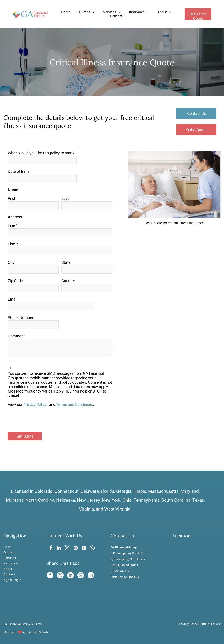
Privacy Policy (35, 404)
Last (65, 198)
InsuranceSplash (37, 632)
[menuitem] (66, 12)
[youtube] (84, 549)
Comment (16, 336)
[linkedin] (59, 549)
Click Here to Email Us (125, 577)
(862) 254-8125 (121, 571)
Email (13, 299)
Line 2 (13, 244)
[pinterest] (76, 549)
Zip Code (15, 281)
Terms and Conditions (75, 404)
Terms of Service (210, 624)
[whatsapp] (93, 549)
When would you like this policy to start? (41, 153)
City (11, 262)
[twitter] (67, 549)
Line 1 (13, 226)
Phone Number (21, 318)
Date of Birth (18, 171)
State (66, 262)
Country (68, 281)
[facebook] (50, 549)
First (12, 198)
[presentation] (40, 419)
